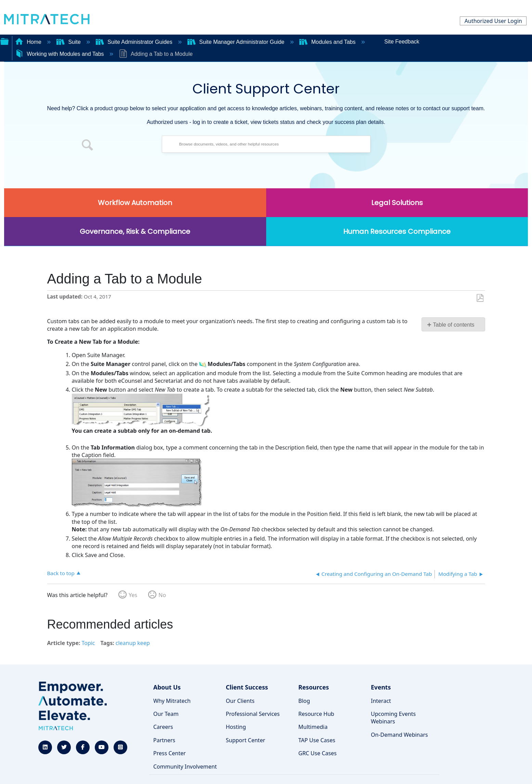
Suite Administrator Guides (135, 42)
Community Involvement (185, 767)
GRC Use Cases (317, 753)
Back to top (61, 573)
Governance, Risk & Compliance (135, 231)
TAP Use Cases (317, 740)
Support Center (245, 740)
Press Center (170, 753)
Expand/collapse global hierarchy (4, 41)
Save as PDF (480, 298)
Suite (69, 42)
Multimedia (313, 727)
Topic (88, 643)
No (162, 595)
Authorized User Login (493, 21)
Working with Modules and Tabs (60, 54)
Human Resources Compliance (397, 231)
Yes (133, 595)
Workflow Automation (135, 203)
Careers (163, 727)
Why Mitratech (172, 701)
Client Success (247, 687)
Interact (381, 701)
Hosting (236, 727)
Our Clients (240, 701)
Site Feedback (402, 42)
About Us (167, 687)
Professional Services (253, 714)
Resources (314, 687)
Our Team (166, 714)
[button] (88, 146)
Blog (304, 701)
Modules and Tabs (328, 42)
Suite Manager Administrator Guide (237, 42)
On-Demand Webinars (399, 735)
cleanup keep (133, 643)
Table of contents (454, 325)
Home (29, 42)
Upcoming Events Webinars (393, 718)
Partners (164, 740)
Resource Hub (316, 714)
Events (381, 687)
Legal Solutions (397, 203)
